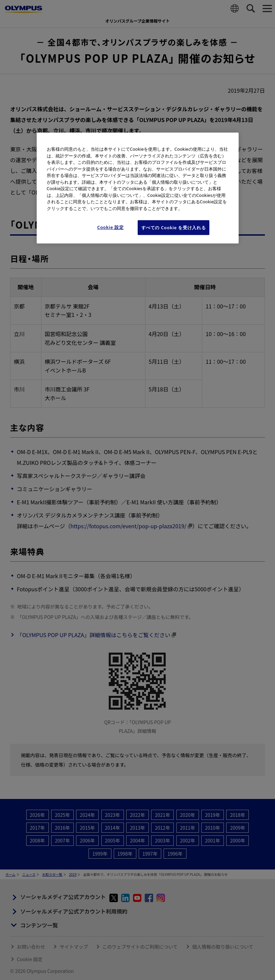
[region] (138, 188)
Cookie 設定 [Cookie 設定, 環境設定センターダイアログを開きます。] (111, 227)
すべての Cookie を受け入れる (174, 228)
